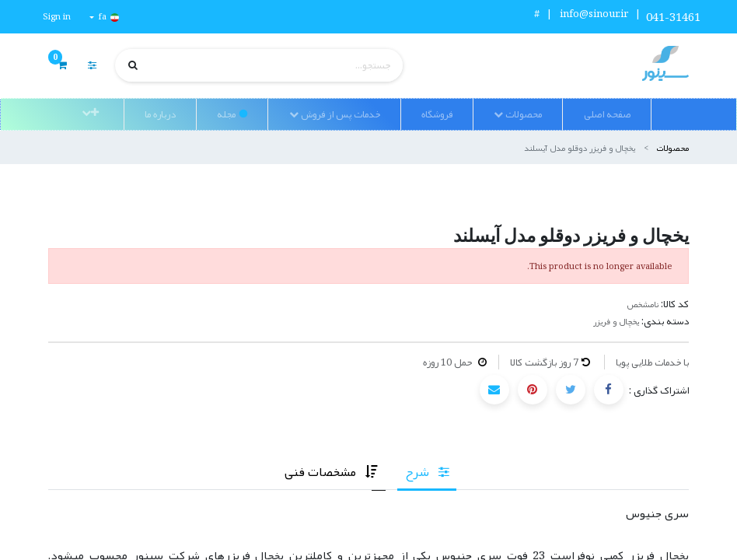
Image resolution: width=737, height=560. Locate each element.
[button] (90, 113)
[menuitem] (606, 114)
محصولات (673, 147)
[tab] (427, 472)
